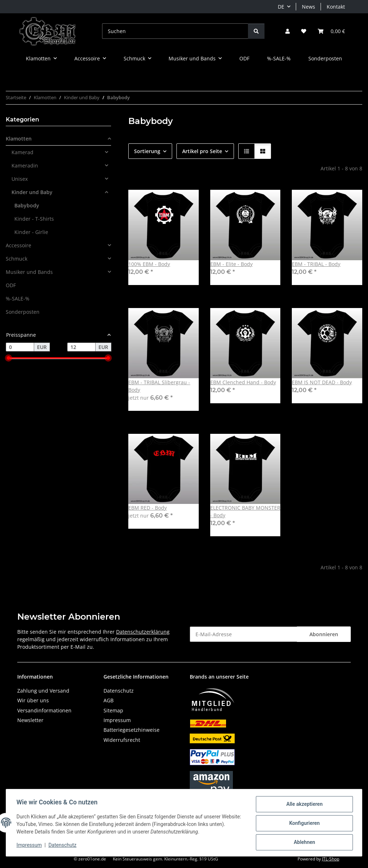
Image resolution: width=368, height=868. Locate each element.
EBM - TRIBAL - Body (316, 264)
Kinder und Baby (32, 192)
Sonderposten (23, 312)
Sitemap (113, 710)
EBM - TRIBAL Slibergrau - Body (159, 386)
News (309, 7)
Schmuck (17, 259)
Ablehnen (303, 842)
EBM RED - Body (148, 508)
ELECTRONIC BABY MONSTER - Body (245, 511)
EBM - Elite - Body (231, 264)
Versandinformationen (44, 710)
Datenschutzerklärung (143, 632)
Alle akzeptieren (303, 805)
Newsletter (30, 720)
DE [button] (281, 7)
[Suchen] (175, 31)
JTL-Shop (331, 859)
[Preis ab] (20, 347)
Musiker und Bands (29, 272)
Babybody (27, 205)
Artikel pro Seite (202, 151)
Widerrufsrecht (122, 740)
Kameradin (25, 166)
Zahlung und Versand (43, 691)
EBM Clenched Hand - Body (243, 382)
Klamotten (19, 139)
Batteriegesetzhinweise (132, 730)
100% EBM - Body (149, 264)
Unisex (20, 179)
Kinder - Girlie (31, 232)
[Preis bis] (81, 347)
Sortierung (147, 151)
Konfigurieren (303, 824)
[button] (287, 31)
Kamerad (22, 152)
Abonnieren (324, 634)
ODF (11, 285)
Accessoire (19, 245)
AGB (109, 700)
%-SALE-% (18, 298)
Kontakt (336, 7)
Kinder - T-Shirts (34, 219)
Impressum (30, 846)
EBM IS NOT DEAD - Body (322, 382)
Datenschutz (64, 846)
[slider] (9, 358)
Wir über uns (33, 700)
